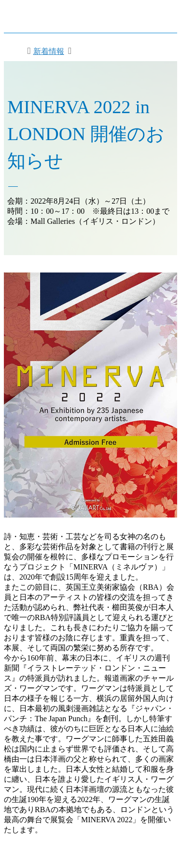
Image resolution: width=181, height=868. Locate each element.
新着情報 (49, 51)
